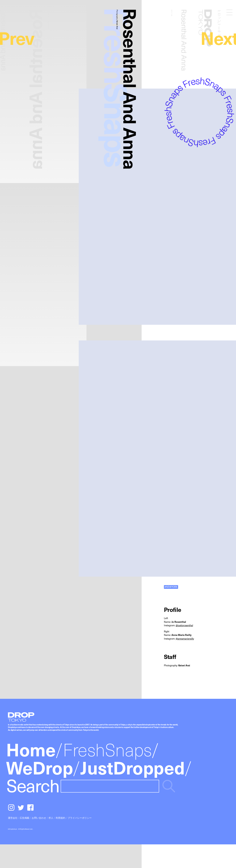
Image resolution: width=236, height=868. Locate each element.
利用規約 (60, 818)
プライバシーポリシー (80, 818)
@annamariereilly (185, 639)
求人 (51, 818)
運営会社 (13, 818)
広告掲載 (25, 818)
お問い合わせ (39, 818)
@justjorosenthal (184, 625)
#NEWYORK (171, 587)
